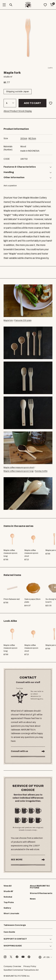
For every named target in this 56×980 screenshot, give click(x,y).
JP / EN (44, 957)
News (33, 899)
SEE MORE (17, 860)
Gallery (7, 908)
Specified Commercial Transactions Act (21, 970)
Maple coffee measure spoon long (19, 471)
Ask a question (10, 186)
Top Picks (9, 902)
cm (24, 138)
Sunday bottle (41, 471)
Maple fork (8, 320)
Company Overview (12, 966)
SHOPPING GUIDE (13, 946)
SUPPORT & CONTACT (15, 939)
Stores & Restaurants (41, 893)
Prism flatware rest (12, 599)
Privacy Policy (30, 966)
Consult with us (19, 751)
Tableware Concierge (15, 925)
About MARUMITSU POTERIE (40, 887)
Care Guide (9, 932)
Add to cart (32, 103)
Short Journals (11, 913)
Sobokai (8, 897)
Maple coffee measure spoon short (19, 468)
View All (8, 886)
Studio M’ (8, 891)
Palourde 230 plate (23, 320)
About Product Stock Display (18, 111)
